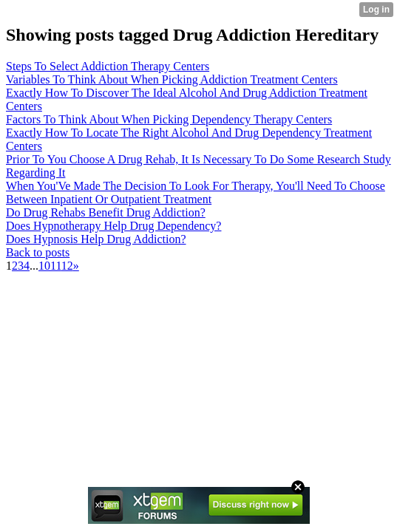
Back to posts (38, 252)
